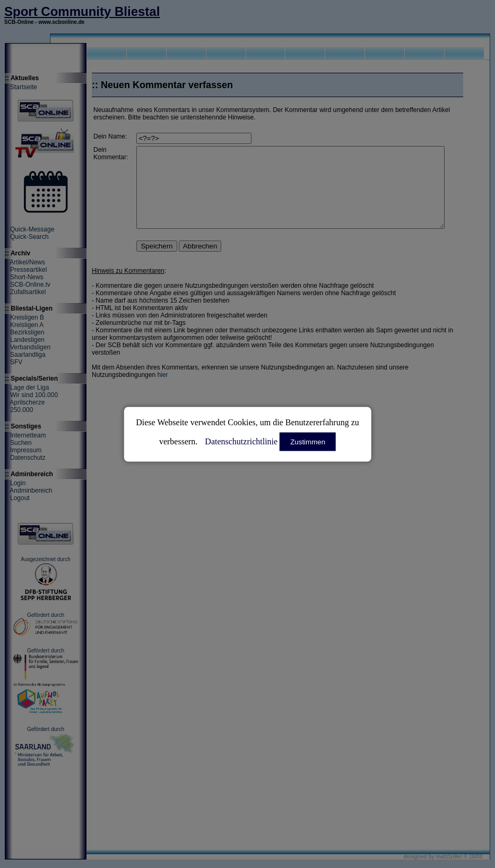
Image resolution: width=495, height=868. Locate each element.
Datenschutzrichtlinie (241, 441)
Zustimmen (308, 441)
